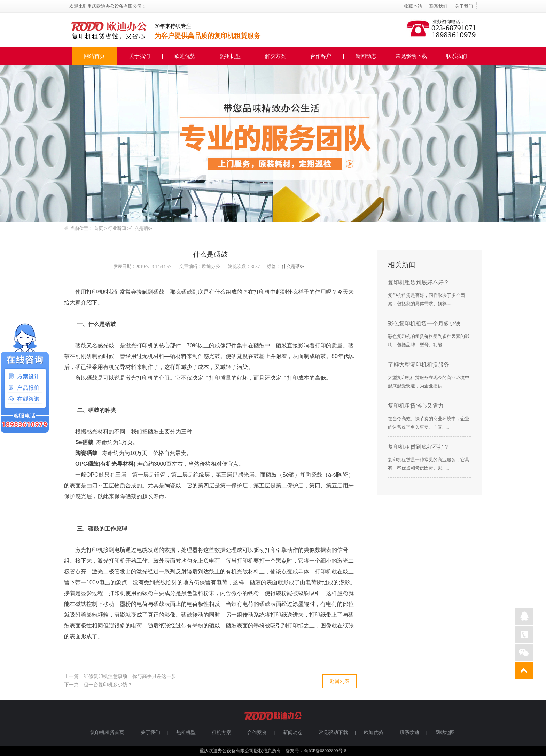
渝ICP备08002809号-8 (325, 751)
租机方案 (221, 732)
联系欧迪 (409, 732)
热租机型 (230, 56)
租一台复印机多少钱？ (108, 685)
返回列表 (340, 681)
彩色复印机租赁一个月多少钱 (424, 323)
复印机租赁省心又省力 (416, 406)
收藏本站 (413, 6)
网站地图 (445, 732)
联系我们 (438, 6)
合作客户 (321, 56)
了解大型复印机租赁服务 (419, 365)
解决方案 (275, 56)
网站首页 (94, 56)
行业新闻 (118, 228)
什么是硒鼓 (141, 228)
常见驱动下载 (411, 56)
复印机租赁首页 (107, 732)
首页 (99, 228)
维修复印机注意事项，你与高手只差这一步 (130, 676)
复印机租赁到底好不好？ (419, 282)
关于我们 (464, 6)
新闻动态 (366, 56)
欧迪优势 (185, 56)
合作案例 (257, 732)
